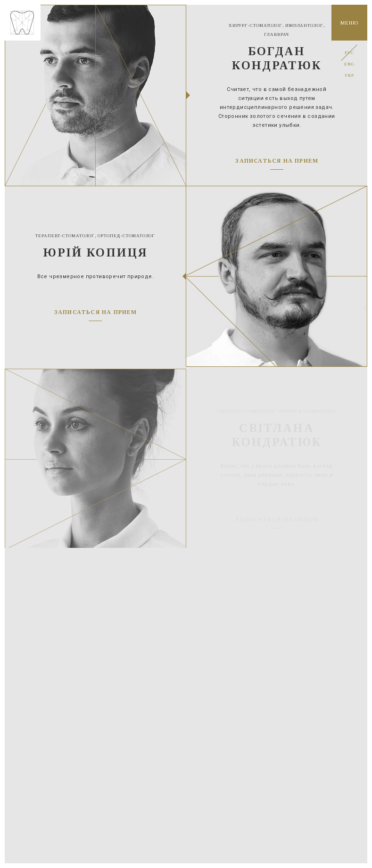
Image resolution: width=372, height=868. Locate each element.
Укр (349, 75)
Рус (349, 53)
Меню (349, 23)
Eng (349, 64)
